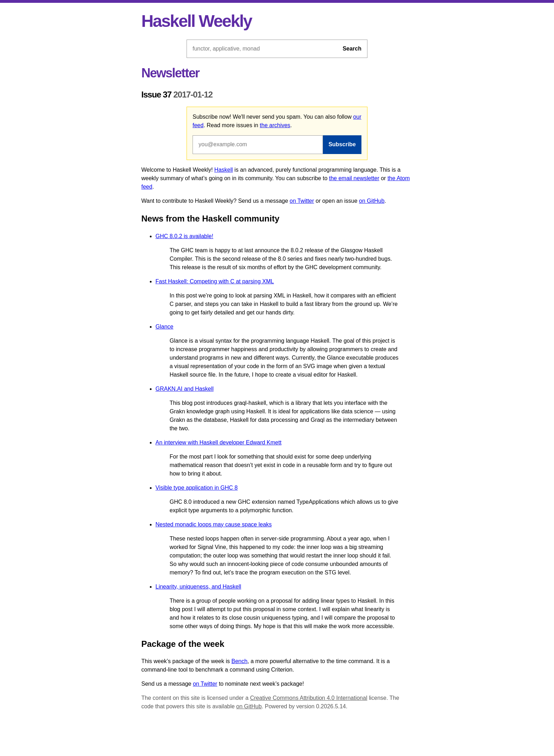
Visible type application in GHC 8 (197, 488)
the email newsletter (354, 178)
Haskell (224, 170)
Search (352, 49)
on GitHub (372, 201)
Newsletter (170, 73)
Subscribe (342, 144)
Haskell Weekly (196, 21)
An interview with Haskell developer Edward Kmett (219, 442)
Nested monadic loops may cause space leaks (214, 524)
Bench (239, 661)
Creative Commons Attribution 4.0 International (309, 698)
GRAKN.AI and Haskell (185, 389)
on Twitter (302, 201)
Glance (164, 327)
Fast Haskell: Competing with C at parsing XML (215, 281)
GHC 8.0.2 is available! (184, 236)
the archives (275, 125)
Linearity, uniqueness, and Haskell (198, 587)
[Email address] (258, 144)
